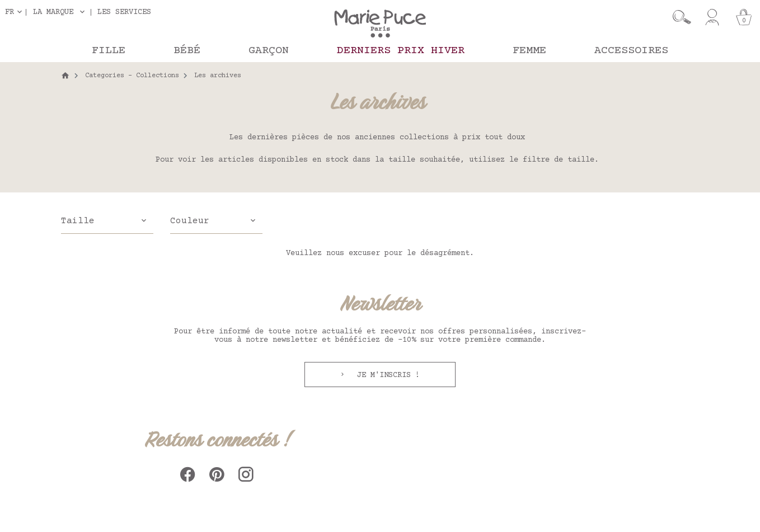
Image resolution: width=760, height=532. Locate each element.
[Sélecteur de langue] (16, 12)
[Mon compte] (712, 17)
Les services (124, 12)
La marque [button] (53, 12)
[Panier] (744, 17)
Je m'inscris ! (386, 375)
